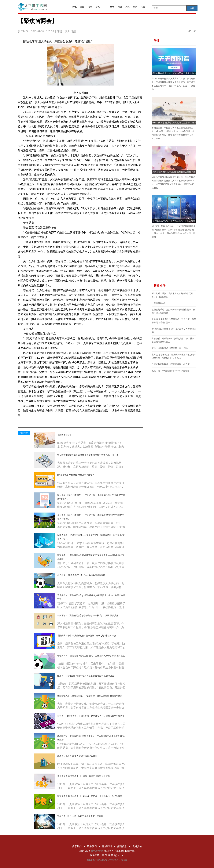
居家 (98, 7)
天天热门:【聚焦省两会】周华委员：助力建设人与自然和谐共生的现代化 (91, 716)
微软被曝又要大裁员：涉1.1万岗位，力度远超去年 (174, 331)
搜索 (192, 8)
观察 (135, 7)
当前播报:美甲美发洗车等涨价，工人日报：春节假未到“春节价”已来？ (174, 321)
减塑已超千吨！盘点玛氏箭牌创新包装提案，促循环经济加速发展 (173, 311)
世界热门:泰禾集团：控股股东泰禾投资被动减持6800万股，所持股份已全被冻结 (174, 356)
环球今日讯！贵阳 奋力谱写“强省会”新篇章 (77, 756)
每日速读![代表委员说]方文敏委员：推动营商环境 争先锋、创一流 (88, 455)
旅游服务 (48, 421)
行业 (82, 7)
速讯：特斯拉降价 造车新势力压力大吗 (170, 348)
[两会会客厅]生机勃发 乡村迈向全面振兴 (76, 475)
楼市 (90, 7)
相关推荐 (24, 433)
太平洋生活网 (97, 851)
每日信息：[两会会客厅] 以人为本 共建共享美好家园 (81, 575)
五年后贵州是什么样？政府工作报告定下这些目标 (80, 816)
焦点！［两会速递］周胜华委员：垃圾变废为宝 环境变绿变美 (86, 676)
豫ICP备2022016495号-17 (98, 860)
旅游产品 (39, 421)
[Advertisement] (174, 263)
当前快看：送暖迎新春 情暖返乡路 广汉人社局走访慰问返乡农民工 (173, 340)
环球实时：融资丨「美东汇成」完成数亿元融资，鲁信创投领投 (172, 295)
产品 (128, 7)
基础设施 (57, 421)
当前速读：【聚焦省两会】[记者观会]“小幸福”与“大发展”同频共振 (88, 616)
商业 (120, 7)
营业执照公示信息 (119, 860)
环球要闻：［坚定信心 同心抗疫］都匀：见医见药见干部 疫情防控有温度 (91, 656)
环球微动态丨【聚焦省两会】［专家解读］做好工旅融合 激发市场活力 (90, 696)
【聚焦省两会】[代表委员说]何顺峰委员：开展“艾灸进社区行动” (87, 636)
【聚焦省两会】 (64, 435)
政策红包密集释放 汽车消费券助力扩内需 (171, 364)
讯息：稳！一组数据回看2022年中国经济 (170, 371)
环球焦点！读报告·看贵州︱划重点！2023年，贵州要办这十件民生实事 (90, 796)
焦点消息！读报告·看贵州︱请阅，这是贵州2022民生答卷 (84, 776)
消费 (143, 7)
